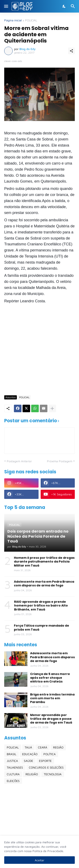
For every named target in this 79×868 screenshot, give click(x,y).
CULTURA (13, 774)
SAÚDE (28, 761)
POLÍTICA (50, 754)
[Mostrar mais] (52, 408)
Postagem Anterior (19, 461)
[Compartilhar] (71, 51)
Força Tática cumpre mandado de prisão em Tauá (42, 627)
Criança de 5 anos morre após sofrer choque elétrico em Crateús (50, 678)
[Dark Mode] (64, 6)
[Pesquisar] (73, 6)
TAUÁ (28, 747)
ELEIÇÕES (13, 781)
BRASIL (11, 754)
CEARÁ (43, 747)
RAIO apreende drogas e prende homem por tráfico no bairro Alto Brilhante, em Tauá (41, 606)
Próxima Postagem (60, 461)
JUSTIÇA (12, 761)
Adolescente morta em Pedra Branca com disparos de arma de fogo (44, 583)
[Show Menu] (6, 6)
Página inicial (13, 20)
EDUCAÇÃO (30, 754)
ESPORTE (45, 761)
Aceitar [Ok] (39, 860)
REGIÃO (58, 747)
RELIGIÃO (32, 774)
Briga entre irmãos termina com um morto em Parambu (52, 698)
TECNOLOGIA (53, 774)
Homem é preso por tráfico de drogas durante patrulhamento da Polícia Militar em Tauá (44, 562)
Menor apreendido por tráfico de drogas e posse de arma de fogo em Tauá (51, 719)
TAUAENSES (15, 767)
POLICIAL (31, 20)
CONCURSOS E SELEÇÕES (46, 767)
